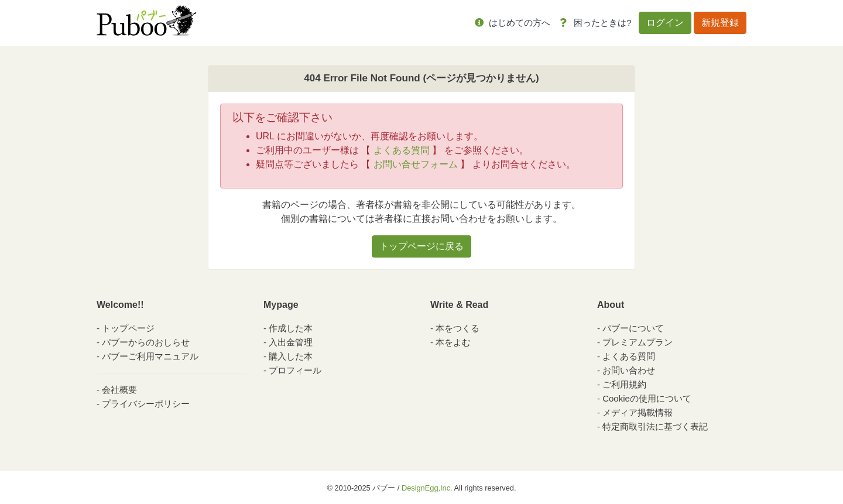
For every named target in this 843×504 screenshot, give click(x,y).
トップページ (128, 328)
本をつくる (458, 328)
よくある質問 (402, 150)
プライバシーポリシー (146, 404)
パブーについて (633, 328)
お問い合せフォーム (416, 164)
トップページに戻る (421, 246)
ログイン (665, 23)
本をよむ (453, 342)
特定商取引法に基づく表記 (655, 426)
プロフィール (295, 370)
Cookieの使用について (647, 398)
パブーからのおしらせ (146, 342)
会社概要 (119, 390)
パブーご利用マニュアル (150, 356)
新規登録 (720, 23)
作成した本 (291, 328)
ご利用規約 (624, 384)
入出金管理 (291, 342)
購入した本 (291, 356)
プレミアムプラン (638, 342)
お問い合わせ (629, 370)
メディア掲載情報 (638, 412)
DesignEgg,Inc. (427, 488)
